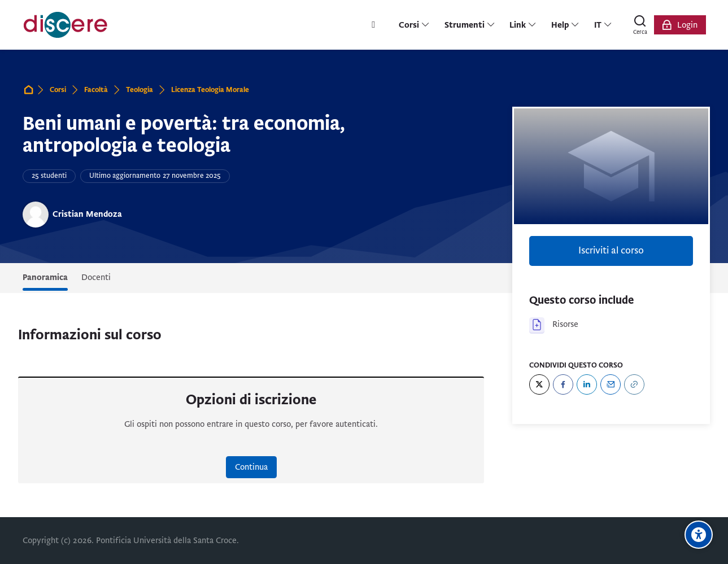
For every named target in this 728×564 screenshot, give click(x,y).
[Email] (611, 384)
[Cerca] (640, 25)
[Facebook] (563, 384)
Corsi (58, 90)
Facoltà (96, 90)
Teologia (140, 90)
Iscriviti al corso (611, 250)
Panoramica (45, 277)
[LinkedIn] (587, 384)
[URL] (634, 384)
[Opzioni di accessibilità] (699, 535)
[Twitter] (539, 384)
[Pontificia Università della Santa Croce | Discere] (66, 25)
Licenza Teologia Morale (210, 90)
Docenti (96, 277)
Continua (251, 467)
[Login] (680, 25)
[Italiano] (603, 25)
